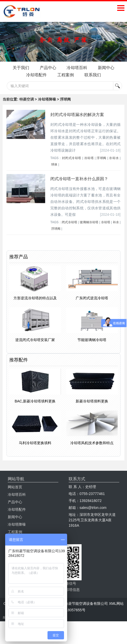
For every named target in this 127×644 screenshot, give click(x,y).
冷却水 (114, 166)
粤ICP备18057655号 (69, 617)
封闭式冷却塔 (72, 166)
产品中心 (61, 68)
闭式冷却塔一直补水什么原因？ (79, 186)
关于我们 (31, 68)
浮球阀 (101, 166)
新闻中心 (31, 75)
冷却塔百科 (94, 68)
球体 (54, 172)
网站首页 (15, 494)
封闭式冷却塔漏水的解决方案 (77, 122)
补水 (116, 230)
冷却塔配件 (63, 75)
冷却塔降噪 (17, 532)
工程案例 (96, 75)
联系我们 (63, 82)
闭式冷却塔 (69, 230)
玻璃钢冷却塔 (89, 230)
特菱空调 (27, 107)
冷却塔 (89, 166)
